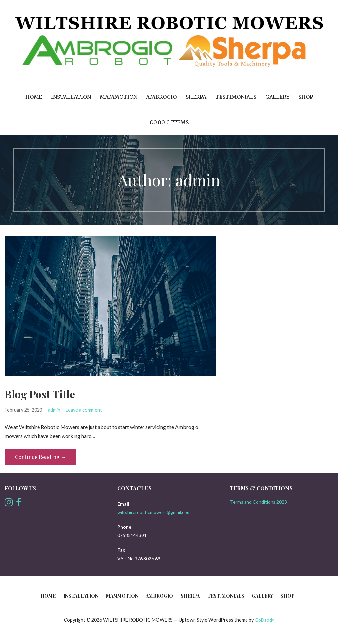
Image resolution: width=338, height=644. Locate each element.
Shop (306, 97)
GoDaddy (264, 620)
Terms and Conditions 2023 (259, 502)
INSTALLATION (71, 97)
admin (54, 410)
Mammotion (118, 97)
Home (34, 97)
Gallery (277, 97)
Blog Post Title (40, 394)
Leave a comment (84, 410)
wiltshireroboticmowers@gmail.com (154, 512)
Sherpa (196, 97)
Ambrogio (161, 97)
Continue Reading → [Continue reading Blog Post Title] (40, 457)
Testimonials (236, 97)
